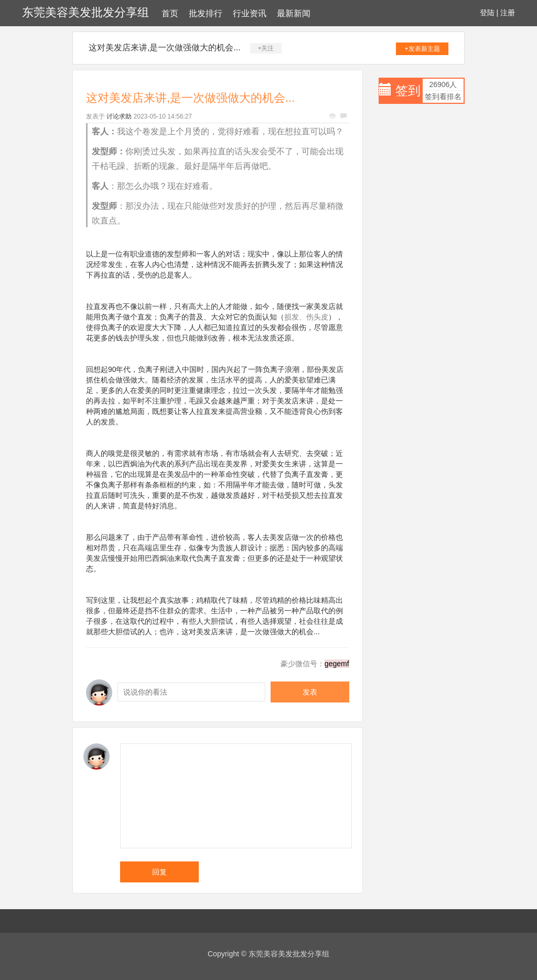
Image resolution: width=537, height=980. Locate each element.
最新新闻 (294, 13)
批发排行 (206, 13)
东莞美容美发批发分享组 (85, 12)
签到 (408, 90)
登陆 (487, 13)
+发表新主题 (422, 49)
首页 (170, 13)
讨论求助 (119, 116)
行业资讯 (250, 13)
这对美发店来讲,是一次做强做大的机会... (165, 47)
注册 (508, 13)
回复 (159, 872)
